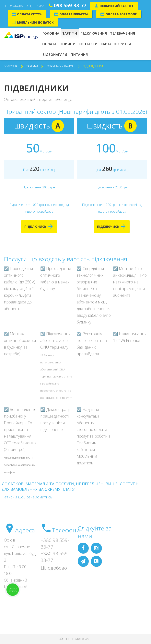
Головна (11, 66)
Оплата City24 (29, 14)
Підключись (35, 227)
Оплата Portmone (121, 14)
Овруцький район (60, 66)
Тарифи (32, 66)
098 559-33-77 (70, 5)
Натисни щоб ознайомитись (27, 497)
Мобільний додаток (35, 22)
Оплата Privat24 (74, 14)
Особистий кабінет (116, 6)
